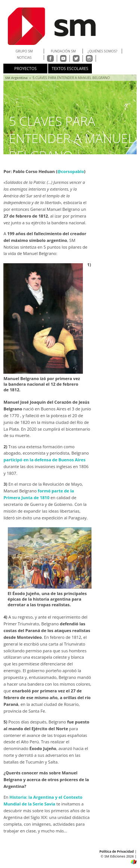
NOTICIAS (24, 57)
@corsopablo (71, 171)
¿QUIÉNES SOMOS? (102, 51)
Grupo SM (24, 51)
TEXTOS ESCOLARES (70, 69)
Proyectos (25, 69)
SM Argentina (16, 78)
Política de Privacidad (116, 851)
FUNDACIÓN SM (63, 51)
